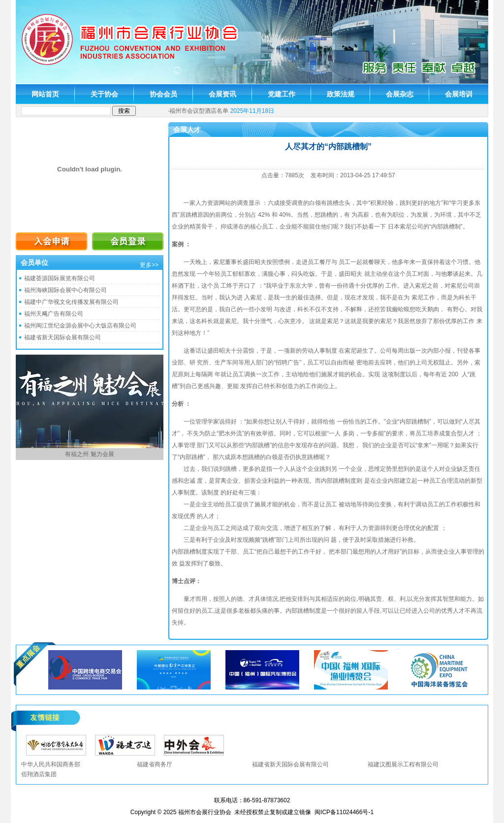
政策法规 (341, 94)
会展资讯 (222, 94)
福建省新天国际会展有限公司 (63, 337)
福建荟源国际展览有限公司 (60, 278)
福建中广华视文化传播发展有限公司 (71, 302)
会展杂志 (400, 94)
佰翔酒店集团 (39, 774)
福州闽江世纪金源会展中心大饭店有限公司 (80, 326)
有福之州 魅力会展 (89, 454)
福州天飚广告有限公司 (54, 314)
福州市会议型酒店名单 (199, 111)
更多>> (149, 265)
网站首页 (45, 94)
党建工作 (282, 94)
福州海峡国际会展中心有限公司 (65, 290)
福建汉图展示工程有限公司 (403, 764)
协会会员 (163, 94)
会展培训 (459, 94)
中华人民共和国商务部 (51, 764)
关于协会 (104, 94)
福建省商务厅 (155, 764)
